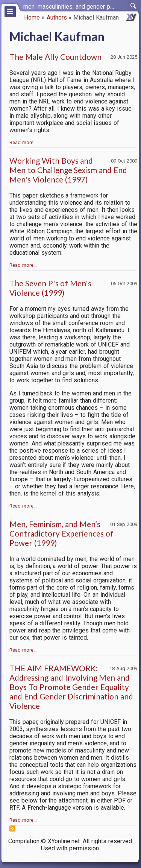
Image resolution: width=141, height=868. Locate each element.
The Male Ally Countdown (55, 57)
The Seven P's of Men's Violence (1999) (50, 288)
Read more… (23, 142)
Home (32, 17)
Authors (57, 17)
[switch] (133, 6)
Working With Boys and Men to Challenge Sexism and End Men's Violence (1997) (68, 170)
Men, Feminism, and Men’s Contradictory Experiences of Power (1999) (61, 533)
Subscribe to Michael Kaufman (12, 828)
